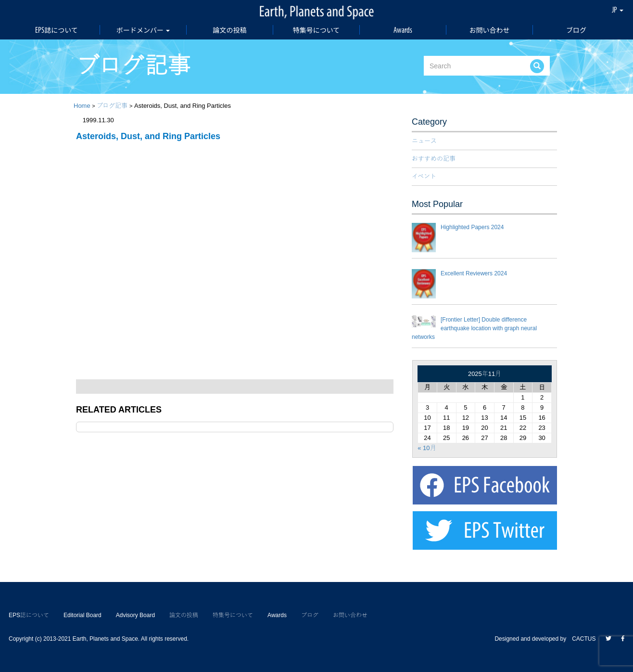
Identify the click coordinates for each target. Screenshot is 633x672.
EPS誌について (57, 30)
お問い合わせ (490, 30)
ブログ (576, 30)
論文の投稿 (230, 30)
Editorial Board (82, 615)
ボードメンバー (143, 30)
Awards (403, 30)
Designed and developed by (533, 639)
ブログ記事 (112, 106)
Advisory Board (135, 615)
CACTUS (584, 639)
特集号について (316, 30)
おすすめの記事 (434, 159)
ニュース (424, 141)
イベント (424, 176)
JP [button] (618, 10)
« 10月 (427, 448)
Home (82, 106)
